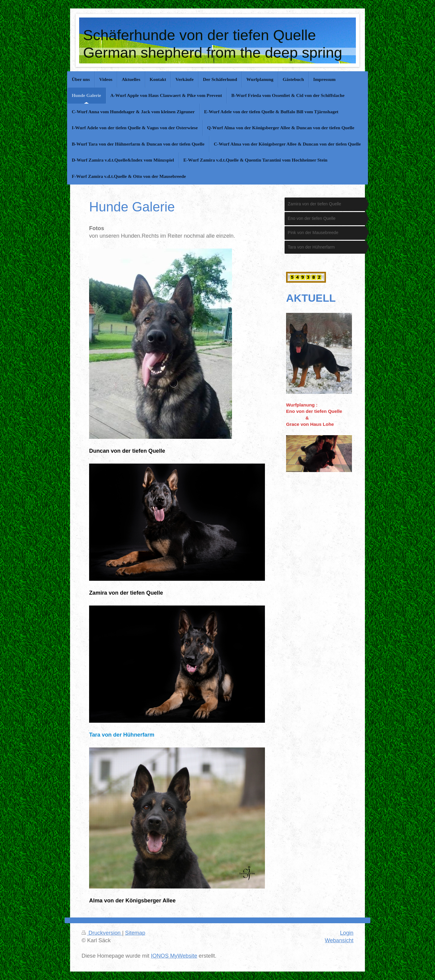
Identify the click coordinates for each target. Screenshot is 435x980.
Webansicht (339, 940)
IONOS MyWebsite (174, 956)
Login (347, 933)
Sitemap (135, 933)
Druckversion (102, 933)
